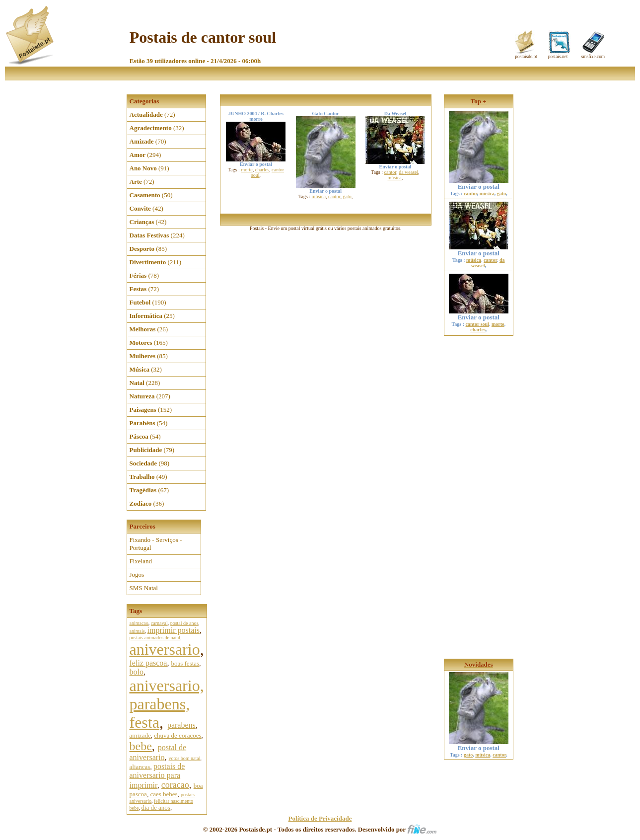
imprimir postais (174, 630)
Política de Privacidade (320, 818)
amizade (140, 735)
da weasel (408, 172)
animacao (139, 623)
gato (347, 196)
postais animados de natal (155, 638)
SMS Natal (144, 588)
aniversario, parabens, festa (167, 704)
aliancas (140, 767)
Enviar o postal (479, 184)
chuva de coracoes (178, 735)
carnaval (159, 623)
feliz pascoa (148, 663)
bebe (141, 746)
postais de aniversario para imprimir (157, 776)
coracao (175, 785)
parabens (181, 725)
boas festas (185, 663)
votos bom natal (185, 758)
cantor (334, 196)
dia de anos (155, 807)
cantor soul (477, 324)
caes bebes (164, 794)
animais (137, 631)
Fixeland (141, 561)
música (319, 196)
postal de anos (184, 623)
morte (247, 170)
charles (262, 170)
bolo (137, 672)
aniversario (165, 649)
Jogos (137, 574)
